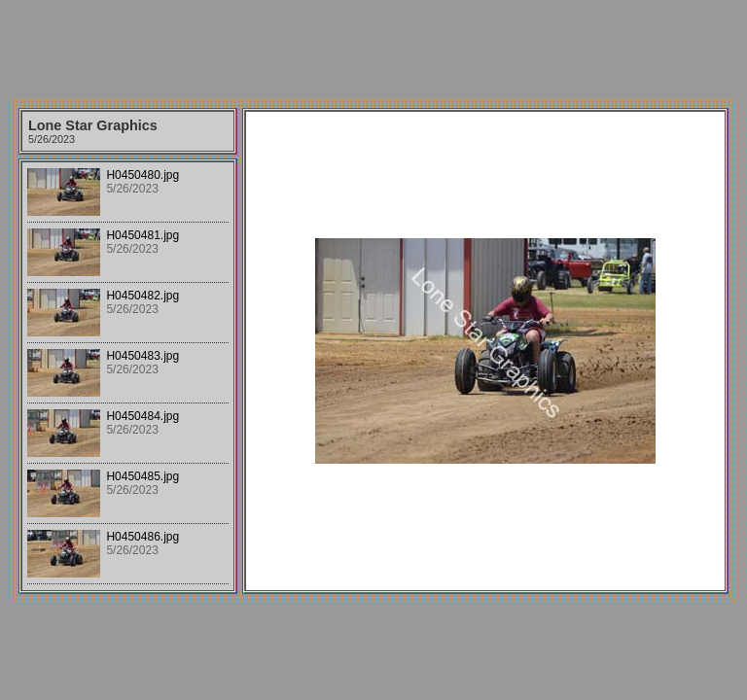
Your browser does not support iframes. (128, 376)
